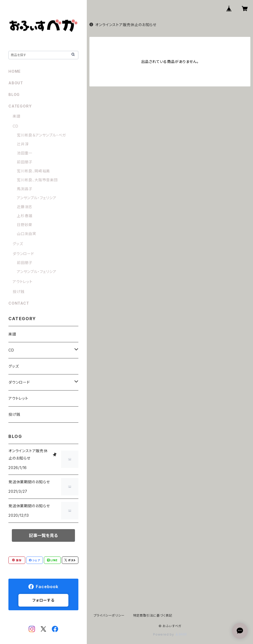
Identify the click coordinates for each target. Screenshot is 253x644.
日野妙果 (25, 225)
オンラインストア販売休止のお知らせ (123, 25)
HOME (15, 71)
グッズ (18, 244)
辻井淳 (23, 144)
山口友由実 (27, 234)
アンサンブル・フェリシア (37, 198)
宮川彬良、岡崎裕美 (33, 171)
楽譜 (17, 116)
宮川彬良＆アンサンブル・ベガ (41, 135)
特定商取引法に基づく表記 (153, 615)
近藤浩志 (25, 207)
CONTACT (19, 303)
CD (16, 126)
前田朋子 (25, 162)
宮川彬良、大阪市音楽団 (37, 180)
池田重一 (25, 153)
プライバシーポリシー (109, 615)
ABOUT (16, 83)
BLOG (14, 94)
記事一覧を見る (43, 535)
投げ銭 (18, 292)
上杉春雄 (25, 216)
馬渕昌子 (25, 189)
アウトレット (23, 282)
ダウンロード (23, 254)
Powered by (170, 634)
